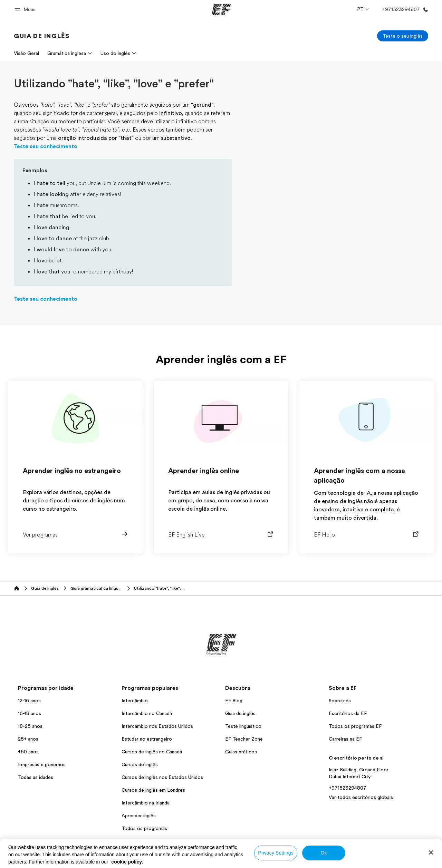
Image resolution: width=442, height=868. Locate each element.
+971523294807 (348, 788)
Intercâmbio (135, 701)
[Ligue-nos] (404, 9)
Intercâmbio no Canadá (147, 713)
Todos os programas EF (355, 726)
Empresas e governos (42, 764)
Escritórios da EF (348, 713)
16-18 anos (30, 713)
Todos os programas (144, 828)
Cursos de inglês (140, 764)
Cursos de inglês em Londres (153, 790)
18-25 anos (30, 726)
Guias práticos (241, 752)
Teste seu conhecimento (46, 146)
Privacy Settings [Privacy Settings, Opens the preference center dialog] (276, 853)
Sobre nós (340, 701)
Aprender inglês (139, 816)
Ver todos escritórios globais (361, 797)
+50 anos (28, 752)
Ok (324, 853)
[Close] (431, 852)
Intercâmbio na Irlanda (146, 803)
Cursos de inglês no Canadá (152, 752)
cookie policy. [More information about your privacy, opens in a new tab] (127, 862)
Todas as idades (36, 777)
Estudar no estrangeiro (147, 739)
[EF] (221, 10)
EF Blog (234, 701)
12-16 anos (29, 701)
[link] (42, 36)
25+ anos (28, 739)
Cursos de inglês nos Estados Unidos (162, 777)
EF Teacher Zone (244, 739)
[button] (26, 9)
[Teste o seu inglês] (403, 36)
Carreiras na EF (345, 739)
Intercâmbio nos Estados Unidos (157, 726)
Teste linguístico (243, 726)
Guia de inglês (240, 713)
